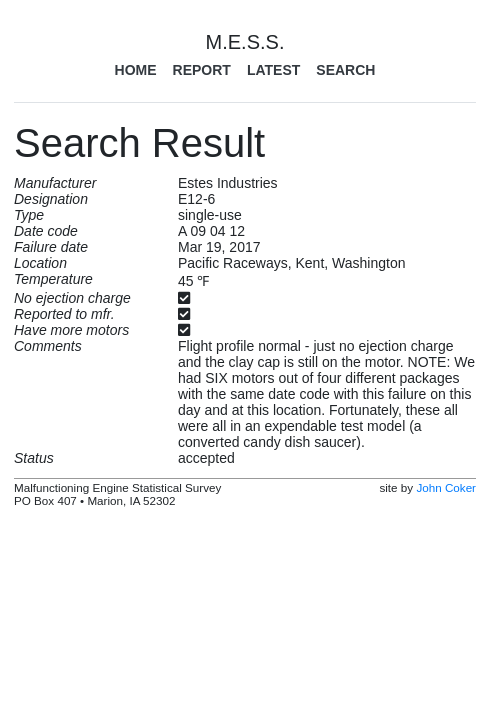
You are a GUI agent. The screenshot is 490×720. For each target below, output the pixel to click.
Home (136, 70)
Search (345, 70)
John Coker (446, 487)
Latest (273, 70)
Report (202, 70)
